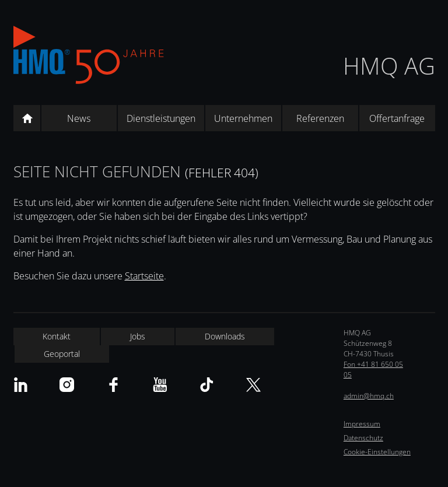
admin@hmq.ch (369, 396)
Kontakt (57, 336)
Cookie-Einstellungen (377, 452)
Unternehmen (243, 118)
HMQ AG (389, 66)
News (79, 118)
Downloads (225, 336)
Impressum (362, 424)
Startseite (144, 276)
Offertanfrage (397, 118)
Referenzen (320, 118)
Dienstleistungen (161, 118)
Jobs (138, 336)
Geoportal (62, 354)
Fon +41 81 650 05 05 (373, 369)
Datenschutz (363, 438)
